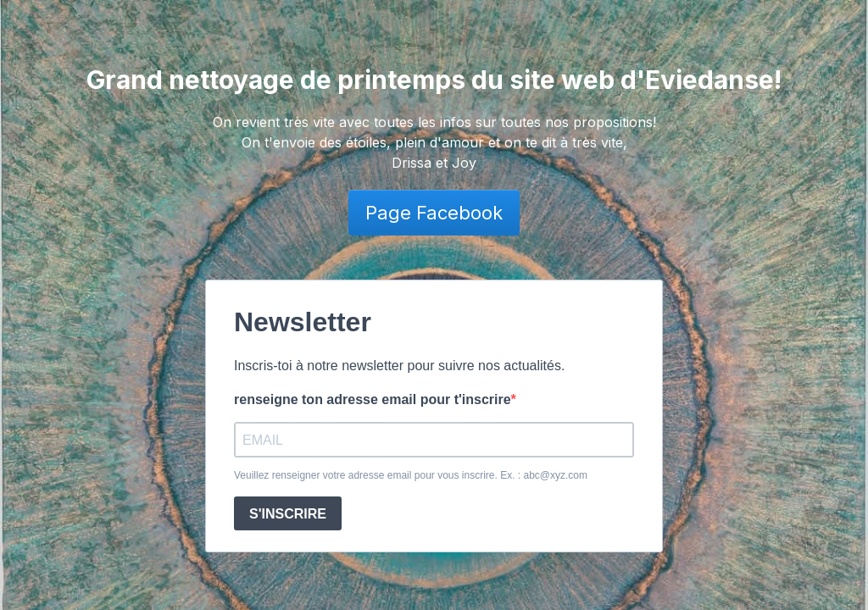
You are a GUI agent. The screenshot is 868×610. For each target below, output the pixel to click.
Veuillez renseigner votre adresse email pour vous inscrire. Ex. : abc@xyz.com (411, 475)
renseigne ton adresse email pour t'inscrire (373, 399)
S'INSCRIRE (288, 514)
